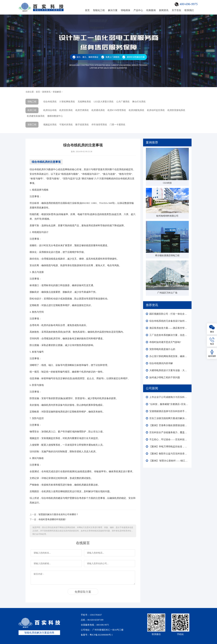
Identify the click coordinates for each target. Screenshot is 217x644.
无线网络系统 (84, 102)
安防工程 (32, 125)
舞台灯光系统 (139, 102)
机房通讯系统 (98, 110)
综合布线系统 (50, 102)
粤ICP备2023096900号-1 (101, 635)
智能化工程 (99, 10)
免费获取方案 (83, 592)
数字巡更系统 (82, 125)
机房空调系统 (82, 110)
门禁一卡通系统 (117, 125)
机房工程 (32, 110)
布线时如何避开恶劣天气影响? (165, 342)
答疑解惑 (57, 92)
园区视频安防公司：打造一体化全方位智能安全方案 (169, 314)
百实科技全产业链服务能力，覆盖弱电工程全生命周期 (169, 432)
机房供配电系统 (136, 110)
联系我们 (189, 10)
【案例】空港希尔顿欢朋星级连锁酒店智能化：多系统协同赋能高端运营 (169, 425)
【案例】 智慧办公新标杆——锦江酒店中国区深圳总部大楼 (169, 461)
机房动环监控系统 (156, 110)
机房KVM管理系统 (117, 110)
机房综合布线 (50, 110)
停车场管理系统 (99, 125)
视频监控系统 (50, 125)
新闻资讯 (164, 10)
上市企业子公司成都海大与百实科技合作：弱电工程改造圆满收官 (169, 397)
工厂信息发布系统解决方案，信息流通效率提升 (169, 335)
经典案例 (151, 10)
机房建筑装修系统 (36, 116)
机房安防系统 (66, 110)
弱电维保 (126, 10)
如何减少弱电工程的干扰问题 (165, 377)
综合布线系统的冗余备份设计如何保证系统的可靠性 (169, 321)
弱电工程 (32, 102)
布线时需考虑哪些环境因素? (52, 519)
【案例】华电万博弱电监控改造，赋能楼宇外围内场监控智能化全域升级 (169, 447)
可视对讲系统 (66, 125)
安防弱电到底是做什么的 (162, 349)
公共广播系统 (123, 102)
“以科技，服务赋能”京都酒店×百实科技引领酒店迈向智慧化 (169, 404)
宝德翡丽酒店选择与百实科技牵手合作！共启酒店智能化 (169, 411)
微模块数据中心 (55, 116)
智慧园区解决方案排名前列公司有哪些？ (58, 514)
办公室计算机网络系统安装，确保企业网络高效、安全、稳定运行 (169, 356)
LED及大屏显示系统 (104, 102)
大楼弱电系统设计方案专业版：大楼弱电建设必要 (169, 370)
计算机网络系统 (67, 102)
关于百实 (176, 10)
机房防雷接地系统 (176, 110)
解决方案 (113, 10)
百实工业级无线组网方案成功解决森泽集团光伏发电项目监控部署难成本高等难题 (169, 418)
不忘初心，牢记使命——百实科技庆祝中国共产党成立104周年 (169, 440)
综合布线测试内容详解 (161, 363)
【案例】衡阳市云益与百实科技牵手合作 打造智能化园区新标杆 (169, 454)
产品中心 (138, 10)
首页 (87, 10)
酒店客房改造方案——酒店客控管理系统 (169, 328)
